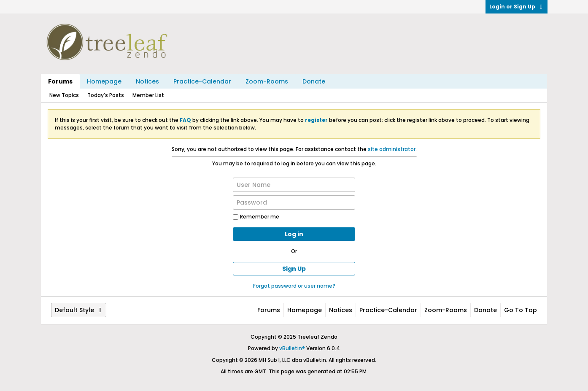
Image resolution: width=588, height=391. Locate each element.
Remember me (256, 217)
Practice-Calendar (202, 81)
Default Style (79, 310)
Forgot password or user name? (294, 286)
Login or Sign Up (517, 7)
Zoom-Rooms (267, 81)
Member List (148, 95)
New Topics (64, 95)
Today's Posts (106, 95)
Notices (147, 81)
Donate (314, 81)
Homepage (104, 81)
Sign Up (294, 269)
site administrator (392, 149)
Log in (294, 234)
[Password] (294, 202)
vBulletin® (292, 348)
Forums (60, 81)
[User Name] (294, 185)
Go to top (521, 310)
